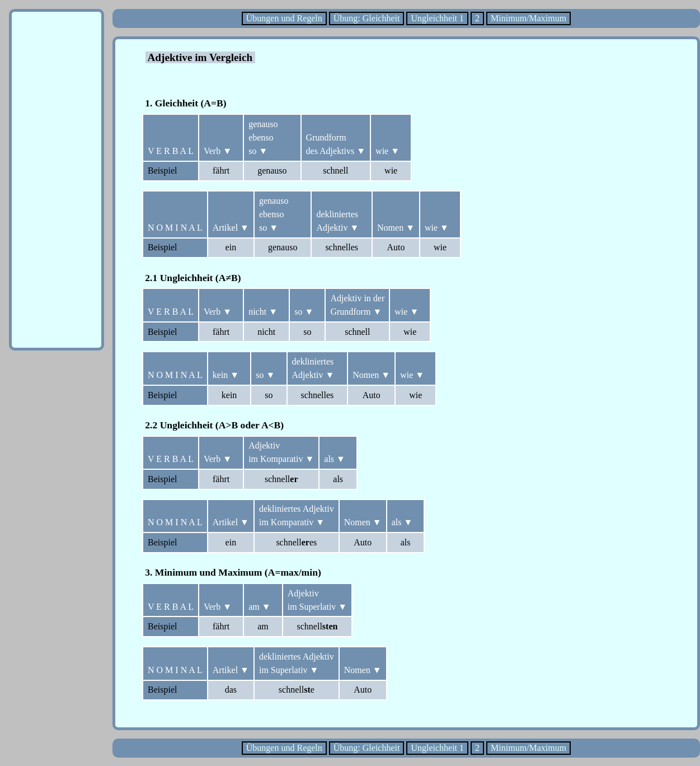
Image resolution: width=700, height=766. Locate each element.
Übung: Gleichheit (367, 18)
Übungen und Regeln (284, 18)
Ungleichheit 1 (437, 18)
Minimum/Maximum (528, 18)
